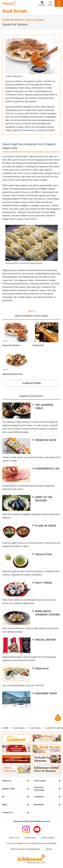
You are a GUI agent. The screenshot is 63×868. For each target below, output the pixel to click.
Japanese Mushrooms (12, 374)
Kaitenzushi (38, 345)
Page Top (58, 718)
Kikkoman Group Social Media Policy (26, 849)
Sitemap (49, 849)
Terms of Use (14, 838)
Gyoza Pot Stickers (11, 345)
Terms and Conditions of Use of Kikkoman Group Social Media (31, 843)
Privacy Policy (30, 838)
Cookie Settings (48, 838)
